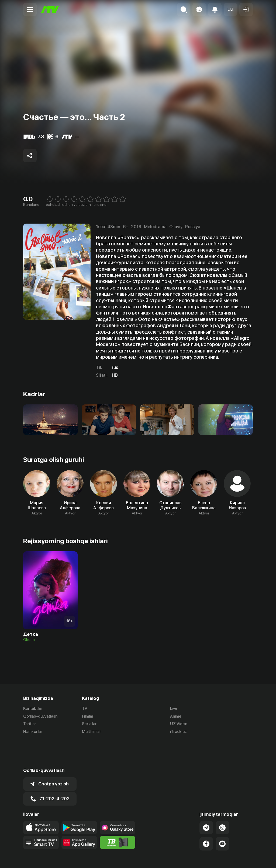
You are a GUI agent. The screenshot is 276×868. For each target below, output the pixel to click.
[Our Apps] (41, 816)
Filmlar (88, 716)
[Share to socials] (30, 156)
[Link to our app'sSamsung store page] (118, 801)
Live (174, 708)
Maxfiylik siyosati (237, 858)
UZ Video (179, 724)
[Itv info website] (118, 816)
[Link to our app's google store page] (79, 801)
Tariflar (30, 724)
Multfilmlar (92, 732)
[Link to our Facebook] (206, 817)
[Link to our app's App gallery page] (79, 816)
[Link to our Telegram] (206, 801)
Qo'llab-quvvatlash (40, 716)
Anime (176, 716)
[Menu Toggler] (30, 9)
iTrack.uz (178, 732)
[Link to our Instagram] (222, 801)
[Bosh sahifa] (50, 10)
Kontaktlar (33, 708)
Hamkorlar (33, 732)
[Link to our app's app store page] (41, 801)
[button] (230, 9)
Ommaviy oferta (201, 858)
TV (85, 708)
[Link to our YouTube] (222, 817)
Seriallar (89, 724)
